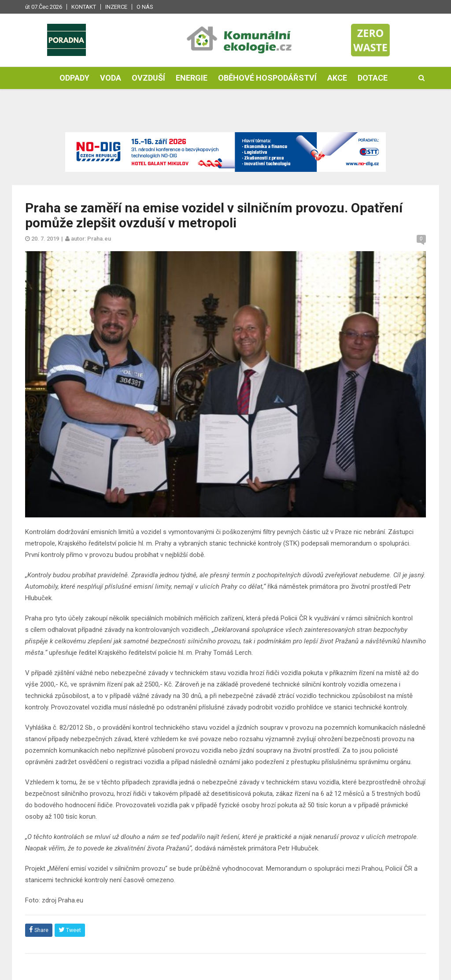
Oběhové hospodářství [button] (267, 78)
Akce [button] (337, 78)
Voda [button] (111, 78)
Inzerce (116, 7)
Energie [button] (192, 78)
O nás (145, 7)
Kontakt (84, 7)
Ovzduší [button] (148, 78)
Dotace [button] (373, 78)
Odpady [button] (74, 78)
